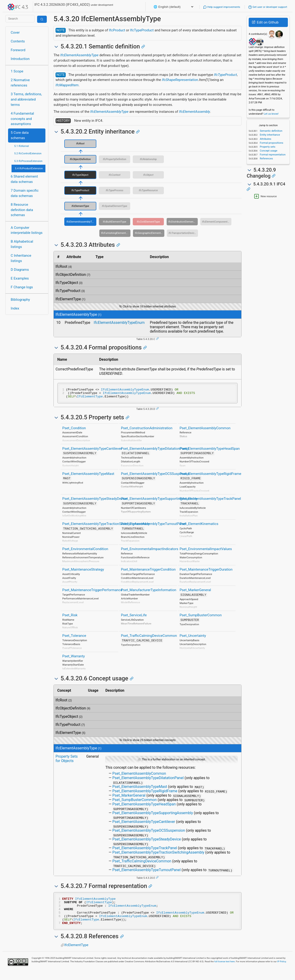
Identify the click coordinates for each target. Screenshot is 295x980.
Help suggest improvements (222, 7)
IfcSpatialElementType (115, 206)
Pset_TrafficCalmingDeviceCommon (149, 638)
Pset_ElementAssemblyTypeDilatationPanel (155, 451)
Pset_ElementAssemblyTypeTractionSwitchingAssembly (106, 526)
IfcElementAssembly (195, 112)
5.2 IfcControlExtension (28, 153)
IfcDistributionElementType (183, 222)
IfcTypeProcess (115, 190)
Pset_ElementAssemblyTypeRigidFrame (210, 476)
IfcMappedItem (67, 85)
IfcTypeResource (148, 190)
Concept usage (268, 151)
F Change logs (22, 287)
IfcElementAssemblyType (80, 55)
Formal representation (272, 155)
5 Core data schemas (20, 135)
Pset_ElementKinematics (199, 526)
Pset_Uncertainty (193, 638)
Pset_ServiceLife (134, 617)
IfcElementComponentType (217, 222)
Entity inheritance (269, 135)
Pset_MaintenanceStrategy (83, 572)
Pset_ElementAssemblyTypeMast (88, 476)
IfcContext (115, 175)
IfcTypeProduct (142, 30)
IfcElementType (80, 206)
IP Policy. (282, 969)
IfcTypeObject (80, 175)
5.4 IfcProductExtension (29, 168)
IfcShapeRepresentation (180, 80)
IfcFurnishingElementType (116, 233)
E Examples (20, 278)
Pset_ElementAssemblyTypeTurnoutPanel (153, 526)
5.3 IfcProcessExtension (28, 161)
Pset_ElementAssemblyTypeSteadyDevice (95, 501)
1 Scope (17, 71)
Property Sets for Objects (67, 761)
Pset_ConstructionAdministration (147, 430)
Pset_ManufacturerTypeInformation (149, 592)
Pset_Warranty (74, 658)
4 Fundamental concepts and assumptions (22, 119)
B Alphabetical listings (22, 244)
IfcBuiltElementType (115, 222)
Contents (18, 41)
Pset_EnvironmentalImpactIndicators (150, 551)
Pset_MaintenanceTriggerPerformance (92, 592)
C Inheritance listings (21, 258)
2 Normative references (20, 83)
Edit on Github (265, 22)
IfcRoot (80, 143)
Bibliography (20, 300)
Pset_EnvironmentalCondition (85, 551)
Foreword (18, 50)
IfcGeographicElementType (150, 233)
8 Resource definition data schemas (22, 210)
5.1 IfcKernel (22, 146)
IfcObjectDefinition (80, 159)
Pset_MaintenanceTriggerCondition (148, 572)
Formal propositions (271, 143)
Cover (15, 33)
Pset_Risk (70, 617)
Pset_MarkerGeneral (195, 592)
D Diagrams (20, 270)
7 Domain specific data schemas (25, 193)
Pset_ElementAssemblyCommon (205, 430)
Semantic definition (271, 131)
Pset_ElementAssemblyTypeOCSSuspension (155, 476)
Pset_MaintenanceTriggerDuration (206, 572)
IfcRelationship (148, 159)
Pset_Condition (74, 430)
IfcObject (148, 175)
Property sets (267, 147)
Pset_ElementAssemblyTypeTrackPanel (210, 501)
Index (15, 308)
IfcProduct (117, 30)
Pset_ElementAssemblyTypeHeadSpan (210, 451)
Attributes (265, 139)
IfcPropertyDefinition (115, 159)
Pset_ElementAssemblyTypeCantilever (92, 451)
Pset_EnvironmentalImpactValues (206, 551)
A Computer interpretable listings (27, 230)
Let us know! (271, 114)
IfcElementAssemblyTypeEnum (119, 323)
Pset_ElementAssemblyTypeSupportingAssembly (159, 501)
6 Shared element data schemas (24, 179)
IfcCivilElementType (148, 222)
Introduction (20, 59)
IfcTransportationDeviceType (183, 233)
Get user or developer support (268, 7)
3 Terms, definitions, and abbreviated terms (26, 99)
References (266, 158)
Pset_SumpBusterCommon (201, 617)
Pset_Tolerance (74, 638)
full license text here (225, 969)
